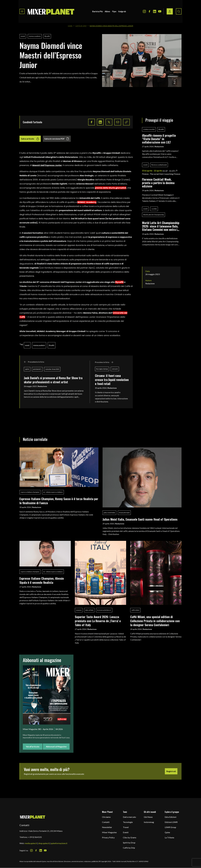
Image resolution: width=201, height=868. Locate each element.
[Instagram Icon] (144, 11)
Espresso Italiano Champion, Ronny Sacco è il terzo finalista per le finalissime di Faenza (59, 501)
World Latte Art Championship (154, 215)
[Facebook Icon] (149, 11)
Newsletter (107, 827)
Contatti (106, 822)
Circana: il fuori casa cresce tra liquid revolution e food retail (112, 379)
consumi (115, 369)
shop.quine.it (44, 843)
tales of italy (89, 610)
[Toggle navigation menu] (22, 11)
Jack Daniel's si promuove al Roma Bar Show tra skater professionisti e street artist (53, 380)
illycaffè (47, 36)
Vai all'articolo (33, 746)
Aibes (107, 11)
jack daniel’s (37, 369)
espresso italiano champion (30, 492)
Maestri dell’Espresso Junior (47, 165)
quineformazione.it (59, 843)
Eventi (126, 832)
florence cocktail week (159, 165)
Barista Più (97, 11)
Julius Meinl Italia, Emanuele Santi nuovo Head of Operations (140, 519)
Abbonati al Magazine (56, 746)
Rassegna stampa (102, 369)
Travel (126, 827)
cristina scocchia (149, 129)
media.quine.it (31, 843)
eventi (23, 36)
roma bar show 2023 (52, 369)
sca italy (154, 209)
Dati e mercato (129, 817)
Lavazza (79, 610)
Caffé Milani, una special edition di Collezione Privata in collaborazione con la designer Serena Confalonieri (155, 621)
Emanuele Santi (124, 513)
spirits (27, 369)
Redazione (42, 386)
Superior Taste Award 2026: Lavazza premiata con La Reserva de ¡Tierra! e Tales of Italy (98, 621)
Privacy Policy (108, 837)
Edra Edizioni (170, 817)
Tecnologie (128, 822)
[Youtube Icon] (160, 11)
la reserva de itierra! (104, 610)
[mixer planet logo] (33, 817)
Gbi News (148, 817)
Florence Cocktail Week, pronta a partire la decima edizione (158, 183)
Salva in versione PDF (57, 139)
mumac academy (35, 36)
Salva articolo (30, 139)
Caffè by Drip (81, 26)
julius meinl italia (109, 513)
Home (70, 26)
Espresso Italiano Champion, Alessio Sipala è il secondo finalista (42, 580)
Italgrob (122, 11)
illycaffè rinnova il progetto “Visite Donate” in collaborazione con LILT (159, 139)
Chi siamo (106, 817)
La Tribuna (169, 837)
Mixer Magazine (109, 832)
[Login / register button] (170, 11)
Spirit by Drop (129, 843)
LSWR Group (170, 827)
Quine (167, 832)
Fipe (114, 11)
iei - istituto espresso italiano (53, 492)
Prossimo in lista (104, 362)
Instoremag (149, 822)
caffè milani (135, 610)
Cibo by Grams (130, 837)
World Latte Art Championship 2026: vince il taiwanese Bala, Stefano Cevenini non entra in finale (161, 226)
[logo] (51, 11)
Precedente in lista (34, 362)
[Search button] (179, 11)
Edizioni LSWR (171, 822)
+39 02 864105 (35, 837)
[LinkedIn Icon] (155, 11)
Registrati (171, 771)
